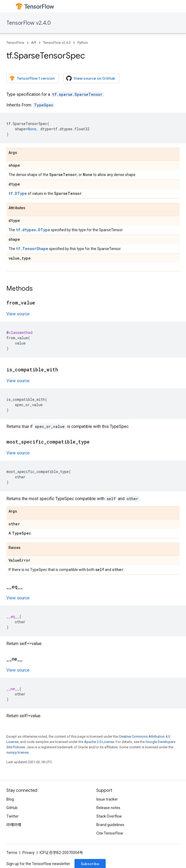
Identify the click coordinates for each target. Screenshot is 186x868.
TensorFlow (15, 43)
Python (83, 43)
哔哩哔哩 (14, 825)
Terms (12, 853)
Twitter (13, 816)
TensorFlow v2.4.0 (29, 23)
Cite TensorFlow (110, 833)
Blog (10, 799)
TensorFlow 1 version (32, 78)
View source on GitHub (91, 78)
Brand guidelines (110, 825)
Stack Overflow (109, 816)
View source (18, 314)
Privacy (28, 853)
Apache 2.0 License (99, 742)
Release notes (108, 808)
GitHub (12, 808)
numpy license (17, 752)
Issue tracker (107, 799)
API (34, 43)
